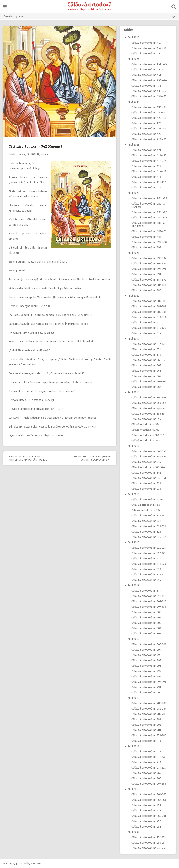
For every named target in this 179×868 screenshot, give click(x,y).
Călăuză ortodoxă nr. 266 (146, 778)
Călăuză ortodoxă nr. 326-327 (149, 537)
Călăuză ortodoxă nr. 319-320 (149, 564)
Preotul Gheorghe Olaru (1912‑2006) (31, 306)
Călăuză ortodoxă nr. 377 (146, 323)
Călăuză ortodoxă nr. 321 (146, 559)
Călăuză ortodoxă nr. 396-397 (149, 258)
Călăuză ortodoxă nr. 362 (146, 387)
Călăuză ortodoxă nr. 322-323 (148, 553)
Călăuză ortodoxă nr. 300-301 (149, 644)
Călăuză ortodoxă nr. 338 (146, 489)
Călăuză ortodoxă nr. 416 (146, 166)
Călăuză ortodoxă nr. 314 (146, 580)
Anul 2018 (133, 392)
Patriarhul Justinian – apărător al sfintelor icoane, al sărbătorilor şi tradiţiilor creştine (60, 280)
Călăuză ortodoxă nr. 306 (146, 612)
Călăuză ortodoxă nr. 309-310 (149, 601)
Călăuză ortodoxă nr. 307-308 (149, 607)
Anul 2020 (133, 296)
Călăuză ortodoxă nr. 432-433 (149, 107)
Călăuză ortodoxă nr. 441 (146, 75)
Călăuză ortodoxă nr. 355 (146, 419)
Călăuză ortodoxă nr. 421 (146, 150)
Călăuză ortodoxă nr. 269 (146, 773)
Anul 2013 (133, 639)
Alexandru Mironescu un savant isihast (32, 333)
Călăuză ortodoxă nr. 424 (146, 134)
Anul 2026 (133, 37)
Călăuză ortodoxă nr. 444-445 (149, 64)
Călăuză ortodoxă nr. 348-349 (149, 451)
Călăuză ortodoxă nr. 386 (146, 290)
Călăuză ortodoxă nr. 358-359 (149, 403)
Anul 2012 (133, 698)
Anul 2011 (133, 746)
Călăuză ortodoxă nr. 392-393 (149, 269)
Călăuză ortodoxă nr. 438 (146, 86)
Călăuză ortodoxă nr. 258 (146, 811)
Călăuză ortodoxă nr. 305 (146, 618)
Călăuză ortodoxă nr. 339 (146, 483)
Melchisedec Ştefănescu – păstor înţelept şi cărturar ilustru (45, 288)
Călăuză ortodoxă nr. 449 (146, 43)
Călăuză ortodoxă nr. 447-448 (149, 48)
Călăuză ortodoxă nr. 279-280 (149, 736)
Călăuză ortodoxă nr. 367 (146, 365)
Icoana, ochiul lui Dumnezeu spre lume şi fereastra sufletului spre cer (51, 382)
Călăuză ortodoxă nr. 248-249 (149, 848)
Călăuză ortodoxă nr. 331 (146, 521)
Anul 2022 (133, 193)
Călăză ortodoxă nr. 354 (145, 424)
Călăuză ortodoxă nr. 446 (146, 54)
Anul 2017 (133, 446)
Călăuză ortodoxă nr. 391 (146, 274)
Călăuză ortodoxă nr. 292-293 (149, 682)
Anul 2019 (133, 339)
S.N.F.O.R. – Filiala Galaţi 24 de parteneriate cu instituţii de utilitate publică (53, 418)
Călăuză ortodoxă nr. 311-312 (148, 596)
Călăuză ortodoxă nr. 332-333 (148, 516)
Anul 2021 (133, 253)
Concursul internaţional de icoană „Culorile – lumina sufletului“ (46, 373)
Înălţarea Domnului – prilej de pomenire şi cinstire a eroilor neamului (50, 315)
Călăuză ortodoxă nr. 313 (146, 591)
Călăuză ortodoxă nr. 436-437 (149, 91)
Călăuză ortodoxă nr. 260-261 (149, 816)
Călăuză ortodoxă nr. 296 (146, 666)
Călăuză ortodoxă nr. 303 (146, 628)
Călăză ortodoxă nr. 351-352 (148, 435)
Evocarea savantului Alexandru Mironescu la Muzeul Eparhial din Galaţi (51, 342)
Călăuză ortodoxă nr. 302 (146, 634)
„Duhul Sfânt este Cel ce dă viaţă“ (29, 351)
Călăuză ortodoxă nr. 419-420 (149, 155)
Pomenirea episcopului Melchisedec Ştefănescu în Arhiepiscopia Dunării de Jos (56, 297)
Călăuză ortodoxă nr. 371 (146, 349)
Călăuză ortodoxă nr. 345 (146, 462)
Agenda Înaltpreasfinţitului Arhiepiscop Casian (36, 436)
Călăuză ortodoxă (89, 5)
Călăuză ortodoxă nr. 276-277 (149, 752)
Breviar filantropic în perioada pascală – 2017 (36, 409)
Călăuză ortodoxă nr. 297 (146, 660)
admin (45, 154)
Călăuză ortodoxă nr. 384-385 (149, 301)
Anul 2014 (133, 585)
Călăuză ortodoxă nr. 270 (146, 762)
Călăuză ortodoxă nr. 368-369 (149, 360)
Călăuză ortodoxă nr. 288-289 (149, 703)
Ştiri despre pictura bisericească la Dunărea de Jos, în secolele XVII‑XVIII (52, 427)
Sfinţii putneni (17, 271)
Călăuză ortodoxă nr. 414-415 (149, 172)
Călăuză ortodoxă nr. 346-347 (149, 457)
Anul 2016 (133, 494)
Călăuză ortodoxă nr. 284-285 (149, 714)
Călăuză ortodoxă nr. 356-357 (149, 414)
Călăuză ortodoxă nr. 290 (146, 693)
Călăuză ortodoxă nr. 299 (146, 650)
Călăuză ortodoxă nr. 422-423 (149, 139)
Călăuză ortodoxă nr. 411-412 (149, 182)
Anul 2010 (133, 789)
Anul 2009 (134, 832)
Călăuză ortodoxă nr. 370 (146, 355)
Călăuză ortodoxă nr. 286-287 (149, 709)
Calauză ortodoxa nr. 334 (146, 510)
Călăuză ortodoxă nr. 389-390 (149, 280)
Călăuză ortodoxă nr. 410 (146, 188)
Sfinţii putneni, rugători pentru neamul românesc (38, 262)
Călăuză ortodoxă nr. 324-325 (149, 548)
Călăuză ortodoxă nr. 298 (146, 655)
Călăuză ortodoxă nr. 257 (146, 821)
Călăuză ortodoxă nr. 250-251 (148, 843)
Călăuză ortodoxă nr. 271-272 (148, 768)
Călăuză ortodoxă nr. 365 (146, 376)
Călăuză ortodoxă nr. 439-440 (149, 80)
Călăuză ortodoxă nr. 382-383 (149, 306)
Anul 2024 (133, 102)
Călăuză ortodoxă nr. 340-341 (149, 478)
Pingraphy (9, 864)
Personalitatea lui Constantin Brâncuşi (31, 400)
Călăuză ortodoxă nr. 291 (146, 687)
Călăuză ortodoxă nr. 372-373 (148, 344)
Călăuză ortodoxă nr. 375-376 (149, 328)
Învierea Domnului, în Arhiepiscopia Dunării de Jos (28, 458)
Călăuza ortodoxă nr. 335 (146, 505)
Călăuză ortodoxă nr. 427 (146, 123)
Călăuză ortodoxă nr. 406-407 (149, 212)
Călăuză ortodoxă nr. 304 (146, 623)
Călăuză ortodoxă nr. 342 (146, 473)
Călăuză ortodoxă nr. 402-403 (149, 231)
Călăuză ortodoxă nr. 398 (146, 248)
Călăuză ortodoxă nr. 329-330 (149, 526)
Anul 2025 (133, 59)
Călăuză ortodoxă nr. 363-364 (149, 382)
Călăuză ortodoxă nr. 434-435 (149, 96)
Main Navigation (90, 17)
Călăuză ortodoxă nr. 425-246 (149, 129)
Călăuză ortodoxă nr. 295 (146, 671)
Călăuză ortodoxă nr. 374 (146, 333)
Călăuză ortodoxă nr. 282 (146, 725)
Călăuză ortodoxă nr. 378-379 (149, 317)
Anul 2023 (133, 145)
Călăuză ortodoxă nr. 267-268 (149, 784)
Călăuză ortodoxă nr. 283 (146, 719)
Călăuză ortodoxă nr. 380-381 (149, 312)
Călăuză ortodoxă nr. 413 (146, 177)
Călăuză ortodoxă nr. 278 (146, 741)
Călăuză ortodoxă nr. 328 (146, 532)
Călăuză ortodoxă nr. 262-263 (149, 800)
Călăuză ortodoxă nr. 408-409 (149, 198)
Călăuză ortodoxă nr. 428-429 (149, 118)
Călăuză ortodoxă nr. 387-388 (149, 285)
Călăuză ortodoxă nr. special (148, 408)
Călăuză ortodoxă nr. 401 (146, 237)
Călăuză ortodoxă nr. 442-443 (149, 70)
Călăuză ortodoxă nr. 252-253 (148, 837)
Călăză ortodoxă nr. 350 (145, 441)
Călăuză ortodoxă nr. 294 (146, 677)
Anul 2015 (133, 542)
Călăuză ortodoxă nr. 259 (146, 805)
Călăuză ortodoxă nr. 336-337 (149, 500)
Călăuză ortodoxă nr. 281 (146, 730)
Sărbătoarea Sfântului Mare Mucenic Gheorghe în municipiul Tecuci (49, 324)
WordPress (38, 864)
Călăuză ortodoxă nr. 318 (146, 569)
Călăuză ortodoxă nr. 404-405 (149, 218)
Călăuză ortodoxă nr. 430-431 (149, 113)
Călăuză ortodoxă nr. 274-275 (148, 757)
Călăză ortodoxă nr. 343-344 (148, 467)
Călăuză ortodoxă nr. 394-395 (149, 264)
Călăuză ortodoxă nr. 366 (146, 371)
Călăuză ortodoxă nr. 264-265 (149, 794)
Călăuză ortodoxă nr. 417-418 (149, 161)
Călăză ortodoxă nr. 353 (145, 430)
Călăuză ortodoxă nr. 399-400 (149, 242)
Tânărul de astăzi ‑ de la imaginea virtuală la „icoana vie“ (42, 391)
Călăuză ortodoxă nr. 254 (146, 827)
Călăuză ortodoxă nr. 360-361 (149, 398)
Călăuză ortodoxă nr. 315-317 (148, 575)
